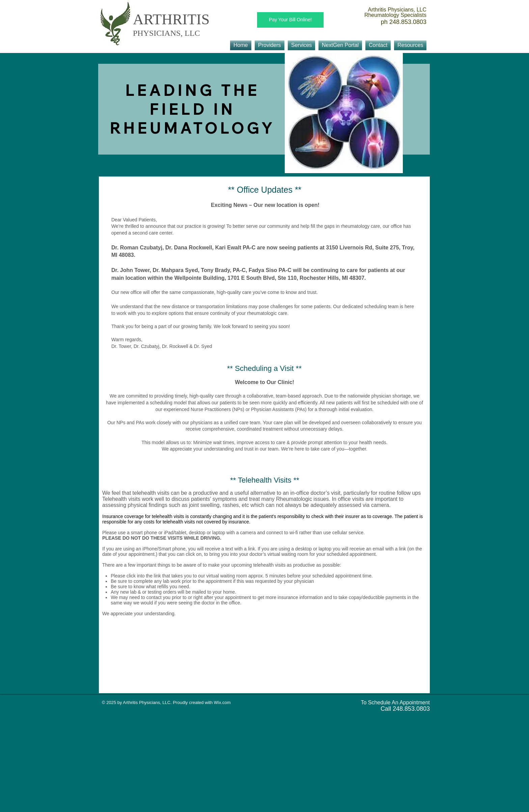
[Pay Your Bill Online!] (290, 20)
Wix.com (222, 702)
